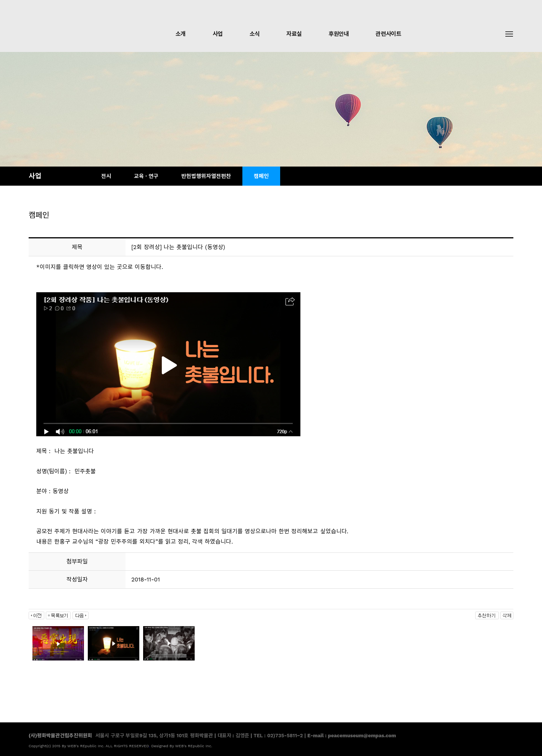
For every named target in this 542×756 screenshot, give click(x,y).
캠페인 (261, 176)
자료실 (294, 34)
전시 (106, 176)
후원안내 (339, 34)
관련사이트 (388, 34)
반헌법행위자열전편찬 (206, 176)
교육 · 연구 (146, 176)
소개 (181, 34)
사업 (218, 34)
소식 (255, 34)
